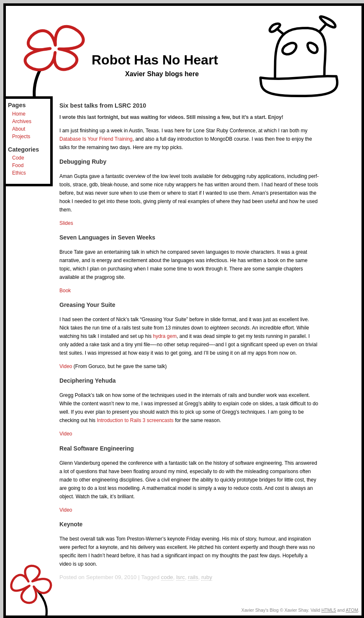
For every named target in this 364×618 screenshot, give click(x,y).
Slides (66, 223)
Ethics (19, 173)
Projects (21, 136)
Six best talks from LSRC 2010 (103, 106)
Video (66, 366)
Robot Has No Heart (155, 60)
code (167, 577)
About (19, 129)
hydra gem (165, 336)
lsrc (181, 577)
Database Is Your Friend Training (96, 139)
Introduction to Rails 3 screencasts (135, 420)
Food (18, 165)
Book (65, 291)
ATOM (352, 610)
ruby (207, 577)
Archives (22, 121)
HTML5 (329, 610)
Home (19, 114)
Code (18, 158)
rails (193, 577)
